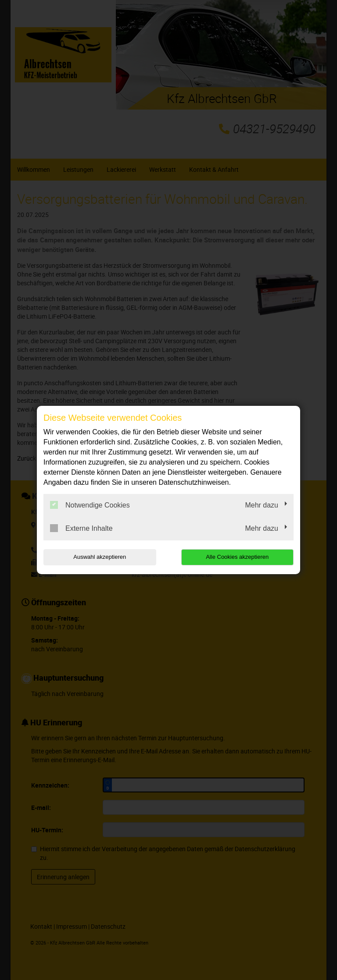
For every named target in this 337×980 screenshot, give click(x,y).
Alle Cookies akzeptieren (237, 557)
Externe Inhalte (81, 528)
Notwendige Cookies (90, 505)
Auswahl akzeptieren (100, 557)
